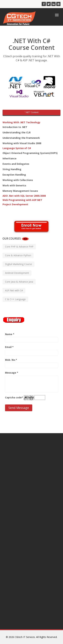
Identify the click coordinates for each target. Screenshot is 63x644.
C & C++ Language (15, 299)
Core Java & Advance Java (19, 282)
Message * (12, 373)
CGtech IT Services (25, 637)
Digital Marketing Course (18, 264)
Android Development (17, 273)
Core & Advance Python (18, 255)
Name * (10, 334)
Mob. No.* (11, 360)
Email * (9, 347)
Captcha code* (14, 397)
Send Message (19, 408)
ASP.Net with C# (14, 290)
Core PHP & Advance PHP (19, 247)
